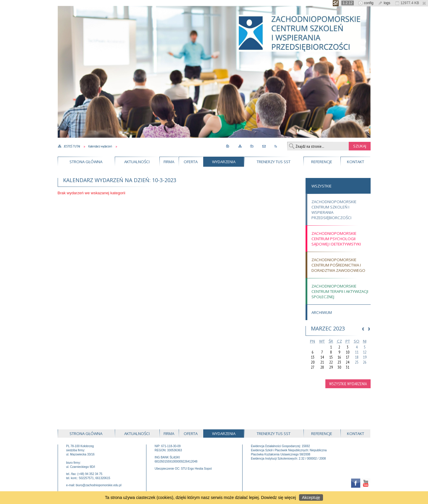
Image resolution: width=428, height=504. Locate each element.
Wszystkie (322, 186)
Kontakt (356, 162)
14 (322, 357)
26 (365, 362)
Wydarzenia (224, 162)
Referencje (322, 162)
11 (357, 352)
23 (339, 362)
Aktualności (137, 162)
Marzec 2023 (328, 328)
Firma (169, 162)
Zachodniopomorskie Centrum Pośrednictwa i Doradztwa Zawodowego (338, 265)
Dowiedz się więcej (278, 497)
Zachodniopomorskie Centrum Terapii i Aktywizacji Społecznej (340, 291)
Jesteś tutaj (72, 146)
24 (348, 362)
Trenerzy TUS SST (274, 162)
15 (331, 357)
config (366, 3)
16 (339, 357)
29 (331, 367)
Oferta (191, 162)
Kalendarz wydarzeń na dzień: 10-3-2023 (120, 180)
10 (348, 352)
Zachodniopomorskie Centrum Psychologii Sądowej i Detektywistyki (336, 239)
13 (313, 357)
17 (348, 357)
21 (322, 362)
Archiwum (322, 312)
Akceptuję (311, 497)
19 (365, 357)
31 (348, 367)
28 (322, 367)
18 (357, 357)
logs (384, 3)
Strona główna (86, 162)
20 (313, 362)
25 (357, 362)
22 (331, 362)
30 (339, 367)
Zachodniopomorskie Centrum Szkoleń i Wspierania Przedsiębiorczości (334, 210)
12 (365, 352)
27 (313, 367)
